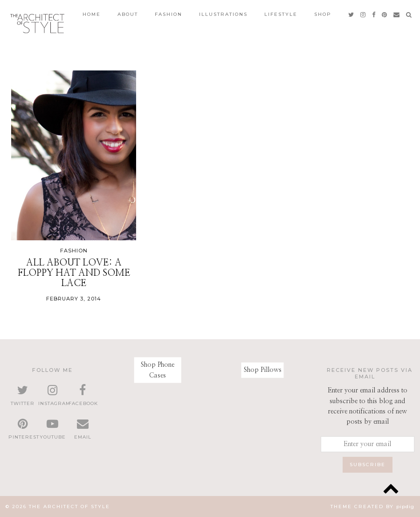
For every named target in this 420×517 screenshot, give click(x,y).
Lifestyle (281, 14)
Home (92, 14)
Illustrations (223, 14)
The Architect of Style (69, 507)
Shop (323, 14)
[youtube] (52, 429)
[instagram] (363, 14)
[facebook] (374, 14)
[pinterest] (385, 14)
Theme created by (372, 507)
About (128, 14)
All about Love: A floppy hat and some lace (74, 273)
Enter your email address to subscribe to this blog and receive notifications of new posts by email (368, 406)
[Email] (397, 14)
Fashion (169, 14)
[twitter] (351, 14)
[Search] (409, 14)
